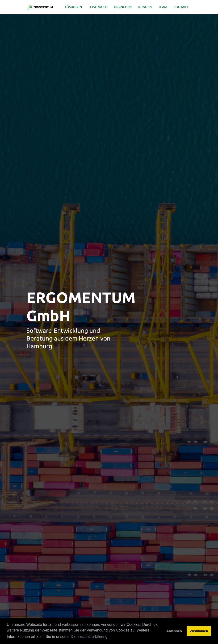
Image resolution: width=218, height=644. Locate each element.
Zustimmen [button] (199, 631)
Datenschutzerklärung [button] (89, 637)
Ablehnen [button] (174, 631)
